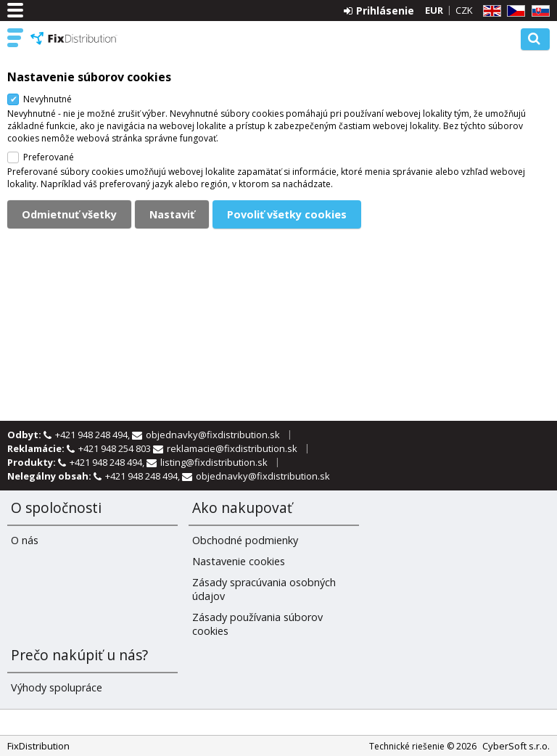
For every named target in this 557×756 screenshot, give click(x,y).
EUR (434, 10)
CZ (513, 11)
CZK (464, 10)
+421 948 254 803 (116, 448)
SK (538, 11)
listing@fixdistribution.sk (214, 462)
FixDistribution (74, 38)
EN (490, 11)
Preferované (49, 157)
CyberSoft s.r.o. (516, 746)
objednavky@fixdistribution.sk (213, 435)
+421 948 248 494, (94, 435)
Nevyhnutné (48, 99)
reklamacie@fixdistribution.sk (232, 448)
